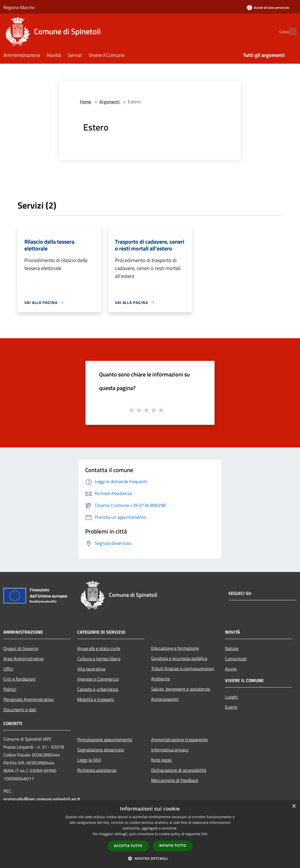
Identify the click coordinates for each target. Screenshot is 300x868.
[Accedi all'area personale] (268, 7)
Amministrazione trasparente (179, 740)
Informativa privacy (170, 750)
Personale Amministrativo (28, 699)
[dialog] (150, 834)
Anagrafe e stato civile (99, 648)
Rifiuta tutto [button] (173, 846)
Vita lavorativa (91, 669)
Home (85, 102)
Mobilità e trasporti (96, 699)
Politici (10, 689)
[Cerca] (290, 31)
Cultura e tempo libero (99, 659)
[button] (150, 858)
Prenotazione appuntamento (105, 740)
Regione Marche (19, 7)
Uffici (8, 669)
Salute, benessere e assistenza (181, 689)
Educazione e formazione (175, 648)
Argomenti (110, 102)
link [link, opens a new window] (204, 834)
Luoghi (232, 697)
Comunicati (236, 659)
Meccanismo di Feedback (175, 780)
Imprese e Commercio (98, 679)
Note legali (161, 760)
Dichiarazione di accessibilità (179, 770)
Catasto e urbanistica (98, 689)
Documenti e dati (20, 710)
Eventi (231, 707)
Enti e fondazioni (20, 679)
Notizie (232, 648)
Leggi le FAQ (89, 760)
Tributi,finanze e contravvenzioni (183, 668)
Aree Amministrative (23, 659)
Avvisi (231, 669)
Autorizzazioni (165, 699)
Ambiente (160, 679)
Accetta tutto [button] (128, 846)
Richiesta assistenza (97, 770)
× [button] (294, 806)
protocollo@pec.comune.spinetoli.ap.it (42, 799)
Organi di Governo (21, 648)
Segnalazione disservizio (101, 750)
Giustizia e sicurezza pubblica (179, 658)
